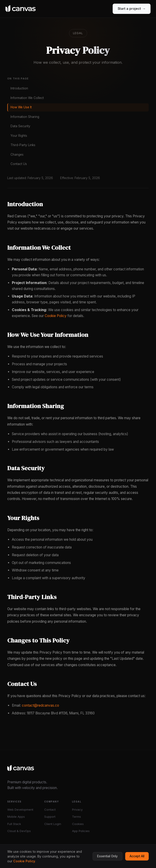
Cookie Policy (56, 316)
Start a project (132, 9)
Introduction (19, 88)
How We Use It (21, 107)
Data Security (20, 126)
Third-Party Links (23, 145)
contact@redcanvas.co (40, 705)
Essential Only (107, 856)
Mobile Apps (16, 817)
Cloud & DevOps (19, 831)
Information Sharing (25, 117)
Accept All (137, 856)
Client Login (53, 824)
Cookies (78, 824)
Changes (17, 155)
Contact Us (19, 164)
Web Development (20, 810)
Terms (77, 817)
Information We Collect (27, 98)
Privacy (77, 810)
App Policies (81, 831)
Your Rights (19, 136)
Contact (50, 810)
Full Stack (14, 824)
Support (50, 817)
